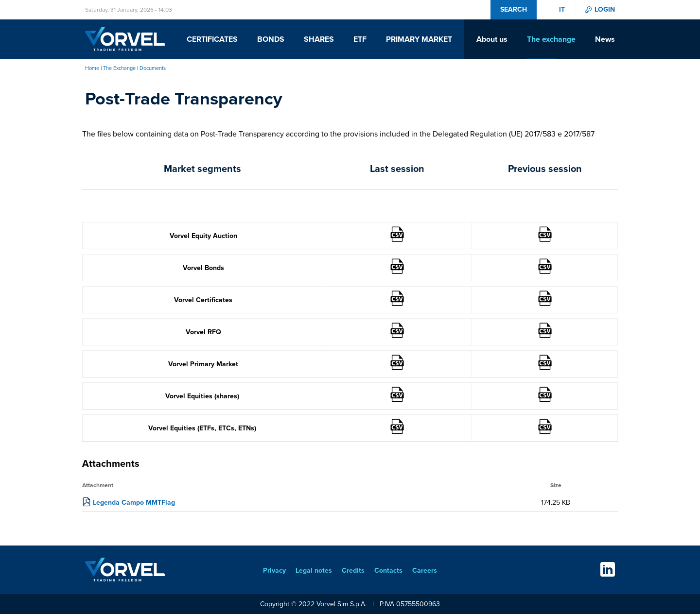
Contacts (388, 571)
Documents (153, 68)
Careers (425, 571)
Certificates (212, 39)
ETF (360, 39)
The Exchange (119, 68)
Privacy (274, 571)
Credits (353, 571)
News (605, 39)
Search (514, 9)
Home (92, 68)
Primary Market (419, 39)
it (562, 10)
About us (492, 39)
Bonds (271, 39)
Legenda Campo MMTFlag (134, 503)
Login (605, 10)
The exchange (551, 39)
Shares (319, 39)
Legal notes (314, 571)
